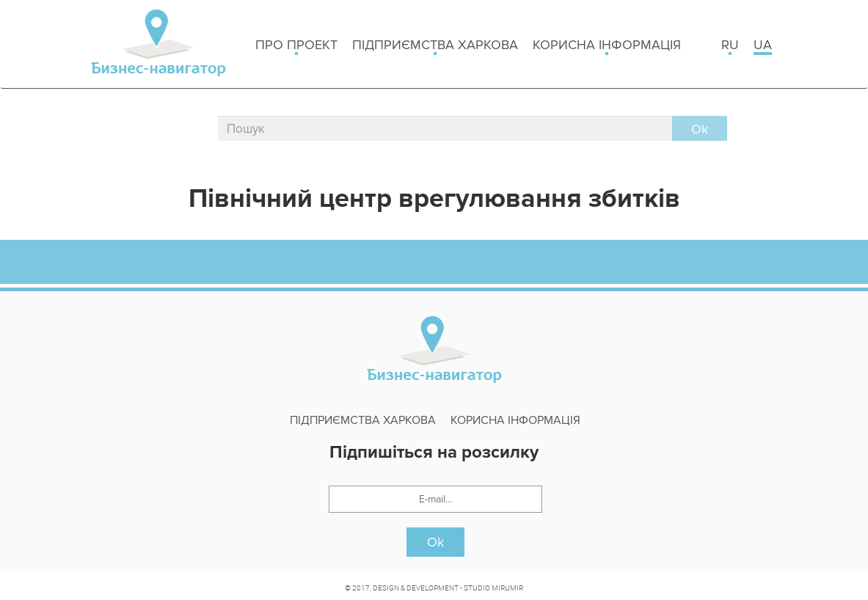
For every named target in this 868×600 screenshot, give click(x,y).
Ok (435, 542)
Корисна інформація (607, 46)
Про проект (296, 46)
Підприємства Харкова (435, 46)
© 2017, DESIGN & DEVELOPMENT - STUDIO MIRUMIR (434, 588)
